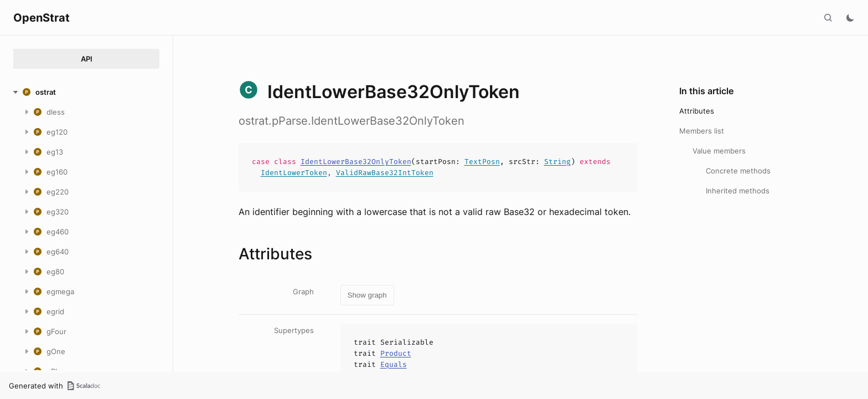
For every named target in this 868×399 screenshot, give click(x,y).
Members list (702, 131)
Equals (394, 364)
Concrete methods (738, 171)
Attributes (697, 111)
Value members (719, 151)
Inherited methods (738, 191)
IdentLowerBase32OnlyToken (356, 162)
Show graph (367, 295)
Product (396, 353)
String (557, 162)
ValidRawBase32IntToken (385, 173)
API (87, 59)
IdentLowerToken (294, 173)
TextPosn (482, 162)
